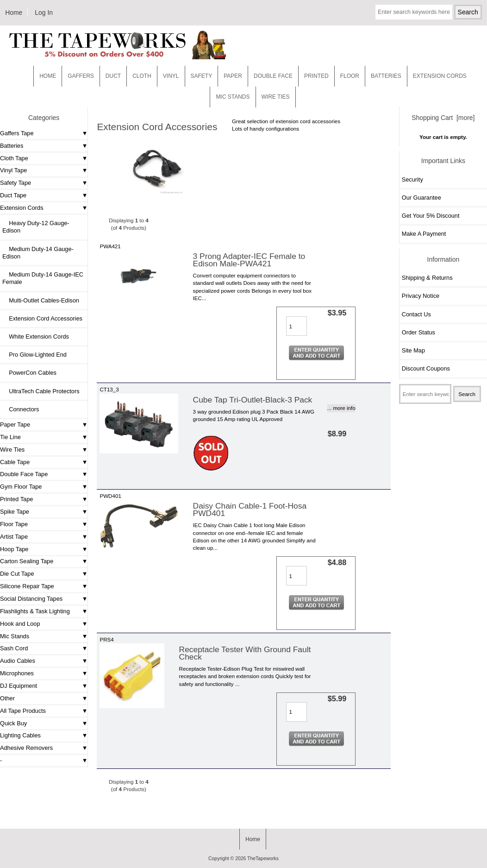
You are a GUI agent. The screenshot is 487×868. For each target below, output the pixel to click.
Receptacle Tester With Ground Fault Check (245, 653)
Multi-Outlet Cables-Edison (41, 300)
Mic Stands (15, 636)
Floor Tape (14, 524)
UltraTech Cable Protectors (41, 391)
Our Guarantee (421, 198)
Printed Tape (16, 499)
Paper (233, 76)
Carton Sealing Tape (27, 561)
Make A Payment (424, 234)
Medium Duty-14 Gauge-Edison (38, 253)
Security (412, 179)
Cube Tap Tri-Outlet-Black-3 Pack (253, 400)
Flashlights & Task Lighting (35, 611)
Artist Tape (14, 537)
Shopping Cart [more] (443, 118)
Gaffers (81, 76)
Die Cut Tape (17, 574)
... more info (341, 408)
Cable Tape (15, 462)
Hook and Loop (20, 624)
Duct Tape (13, 195)
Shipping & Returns (427, 278)
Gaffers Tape (17, 133)
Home (14, 13)
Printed (316, 76)
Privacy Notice (421, 296)
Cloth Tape (14, 158)
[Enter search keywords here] (414, 12)
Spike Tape (15, 512)
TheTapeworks (263, 859)
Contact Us (416, 314)
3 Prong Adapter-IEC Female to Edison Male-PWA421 (249, 260)
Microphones (17, 673)
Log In (44, 13)
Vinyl (171, 76)
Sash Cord (14, 648)
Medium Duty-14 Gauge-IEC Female (43, 278)
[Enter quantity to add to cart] (297, 326)
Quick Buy (13, 723)
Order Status (418, 332)
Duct (113, 76)
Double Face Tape (24, 474)
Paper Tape (15, 425)
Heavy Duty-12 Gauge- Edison (36, 227)
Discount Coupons (426, 368)
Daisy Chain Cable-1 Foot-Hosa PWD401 (250, 509)
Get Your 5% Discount (431, 216)
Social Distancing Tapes (31, 599)
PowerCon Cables (29, 373)
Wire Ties (12, 450)
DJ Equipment (19, 686)
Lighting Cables (20, 735)
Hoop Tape (14, 549)
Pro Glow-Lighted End (34, 355)
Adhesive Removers (26, 748)
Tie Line (10, 437)
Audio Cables (18, 661)
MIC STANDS (233, 97)
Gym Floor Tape (21, 487)
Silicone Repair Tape (27, 586)
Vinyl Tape (13, 170)
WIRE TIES (276, 97)
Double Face (273, 76)
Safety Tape (16, 183)
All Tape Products (23, 711)
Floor (350, 76)
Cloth (142, 76)
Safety (202, 76)
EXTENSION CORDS (440, 76)
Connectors (21, 409)
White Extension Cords (36, 337)
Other (7, 698)
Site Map (413, 350)
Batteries (386, 76)
